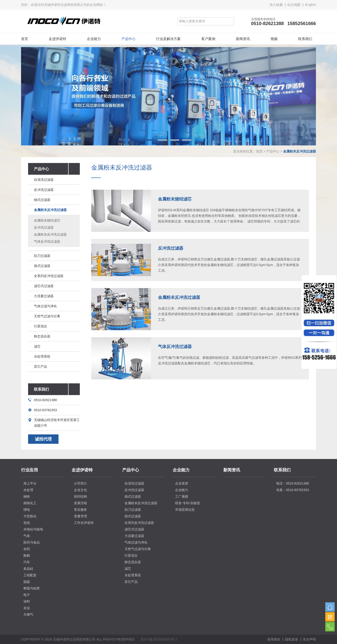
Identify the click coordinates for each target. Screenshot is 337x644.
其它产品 (40, 366)
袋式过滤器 (42, 266)
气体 (27, 536)
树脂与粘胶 (32, 588)
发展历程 (81, 503)
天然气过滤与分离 (47, 316)
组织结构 (81, 496)
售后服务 (81, 510)
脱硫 (27, 582)
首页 (25, 39)
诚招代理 (43, 439)
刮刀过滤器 (42, 256)
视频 (274, 39)
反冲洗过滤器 (44, 190)
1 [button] (150, 140)
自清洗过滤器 (44, 180)
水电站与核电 (33, 529)
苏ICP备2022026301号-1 (159, 639)
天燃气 (28, 614)
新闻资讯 (243, 39)
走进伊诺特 (57, 39)
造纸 (27, 523)
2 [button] (162, 140)
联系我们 (305, 39)
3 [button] (175, 140)
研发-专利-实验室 (188, 503)
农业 (27, 608)
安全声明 (309, 639)
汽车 (27, 562)
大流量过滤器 (44, 296)
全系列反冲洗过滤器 (49, 276)
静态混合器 (42, 336)
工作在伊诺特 (84, 523)
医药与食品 (32, 542)
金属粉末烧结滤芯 (47, 220)
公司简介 (81, 483)
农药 (27, 549)
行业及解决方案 (168, 39)
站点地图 (294, 5)
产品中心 (128, 39)
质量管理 (81, 516)
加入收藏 (276, 5)
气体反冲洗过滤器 (47, 241)
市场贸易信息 (185, 510)
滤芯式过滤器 (44, 286)
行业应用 (29, 470)
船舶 (27, 555)
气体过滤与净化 (45, 306)
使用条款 (274, 639)
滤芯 (37, 346)
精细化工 (30, 503)
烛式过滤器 (42, 200)
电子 (27, 595)
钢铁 (27, 496)
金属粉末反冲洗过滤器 (50, 210)
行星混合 (40, 326)
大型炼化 (30, 516)
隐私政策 (292, 639)
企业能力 (94, 39)
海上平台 (30, 483)
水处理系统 (42, 356)
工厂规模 (182, 496)
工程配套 (30, 575)
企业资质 (182, 483)
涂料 (27, 601)
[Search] (202, 21)
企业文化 (81, 490)
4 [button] (187, 140)
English (311, 5)
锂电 (27, 510)
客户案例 (208, 39)
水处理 (28, 490)
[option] (168, 96)
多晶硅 (28, 569)
